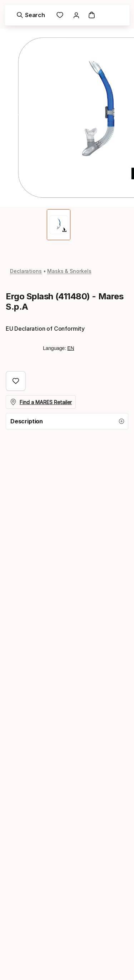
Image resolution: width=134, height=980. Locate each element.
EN (71, 348)
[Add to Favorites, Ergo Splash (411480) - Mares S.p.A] (16, 381)
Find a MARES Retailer (41, 402)
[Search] (31, 15)
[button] (67, 421)
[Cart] (92, 15)
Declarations (26, 271)
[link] (60, 15)
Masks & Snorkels (69, 271)
